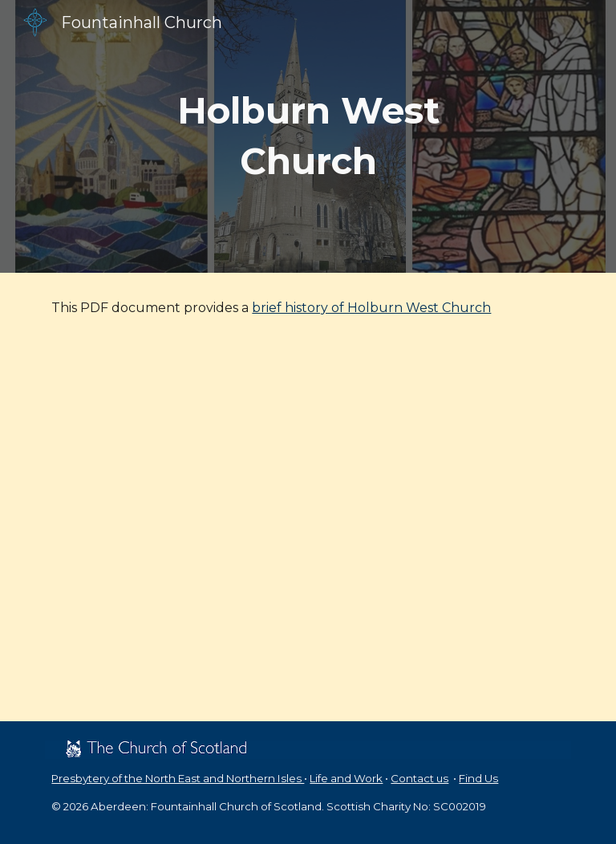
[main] (308, 136)
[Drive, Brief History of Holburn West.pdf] (308, 532)
